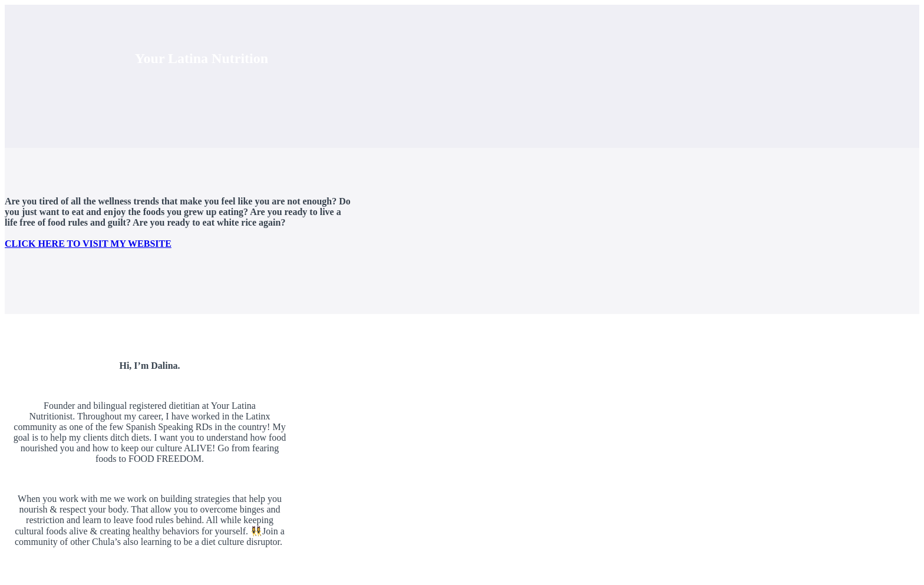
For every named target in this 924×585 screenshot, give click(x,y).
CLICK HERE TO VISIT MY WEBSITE (88, 244)
